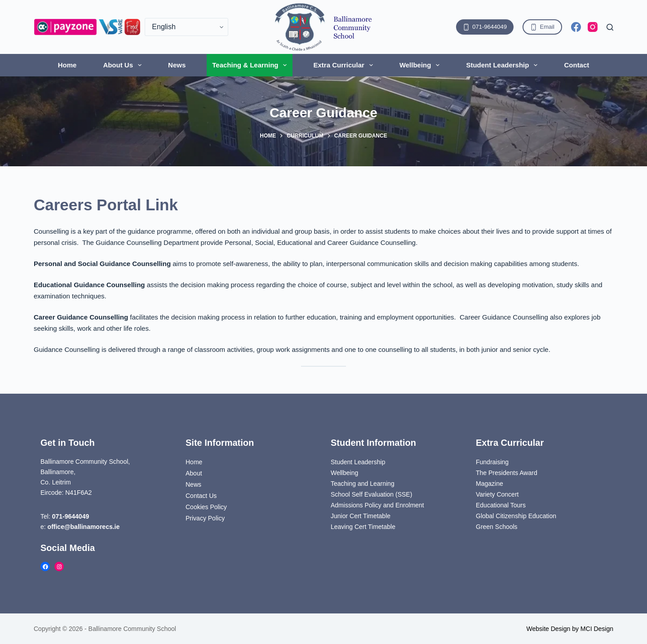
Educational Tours (501, 505)
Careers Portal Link (106, 205)
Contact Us (201, 496)
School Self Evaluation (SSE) (371, 494)
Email (542, 27)
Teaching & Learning (251, 65)
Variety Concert (497, 494)
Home (67, 65)
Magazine (490, 484)
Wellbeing (421, 65)
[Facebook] (576, 27)
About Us (124, 65)
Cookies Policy (206, 507)
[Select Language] (186, 27)
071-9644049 (485, 27)
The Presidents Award (507, 473)
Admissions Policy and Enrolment (377, 505)
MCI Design (597, 629)
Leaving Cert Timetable (363, 527)
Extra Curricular (345, 65)
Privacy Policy (205, 518)
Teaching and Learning (363, 484)
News (177, 65)
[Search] (610, 27)
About (194, 473)
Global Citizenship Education (516, 516)
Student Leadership (503, 65)
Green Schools (497, 527)
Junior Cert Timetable (361, 516)
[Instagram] (593, 27)
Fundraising (492, 462)
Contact (576, 65)
